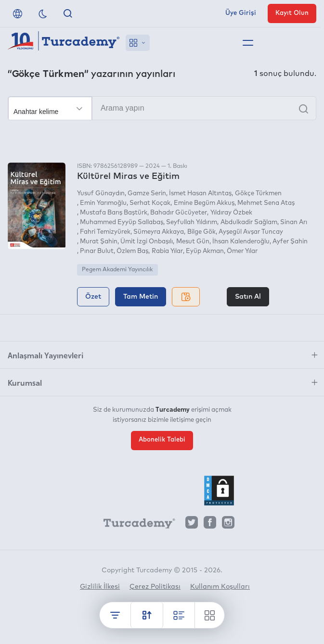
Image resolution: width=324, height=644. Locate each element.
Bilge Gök (201, 232)
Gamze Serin (147, 194)
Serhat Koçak (150, 203)
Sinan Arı (294, 222)
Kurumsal (25, 382)
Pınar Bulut (97, 251)
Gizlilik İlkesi (100, 587)
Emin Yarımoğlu (103, 203)
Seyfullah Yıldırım (192, 222)
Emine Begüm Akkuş (204, 203)
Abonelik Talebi (162, 440)
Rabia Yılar (167, 251)
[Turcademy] (135, 525)
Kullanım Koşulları (220, 587)
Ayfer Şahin (290, 242)
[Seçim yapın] (50, 109)
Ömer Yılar (242, 251)
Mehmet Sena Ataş (266, 203)
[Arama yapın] (162, 108)
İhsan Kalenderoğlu (241, 242)
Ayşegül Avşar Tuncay (251, 232)
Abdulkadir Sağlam (249, 222)
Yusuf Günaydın (101, 194)
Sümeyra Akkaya (159, 232)
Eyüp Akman (205, 251)
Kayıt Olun (292, 13)
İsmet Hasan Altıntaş (200, 194)
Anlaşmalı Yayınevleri (45, 355)
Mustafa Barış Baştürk (114, 213)
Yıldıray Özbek (231, 213)
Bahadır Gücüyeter (179, 213)
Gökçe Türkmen (258, 194)
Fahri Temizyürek (105, 232)
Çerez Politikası (155, 587)
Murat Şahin (99, 242)
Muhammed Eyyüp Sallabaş (122, 222)
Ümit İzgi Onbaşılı (147, 242)
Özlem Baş (132, 251)
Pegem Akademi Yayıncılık (117, 270)
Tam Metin (141, 297)
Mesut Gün (193, 242)
